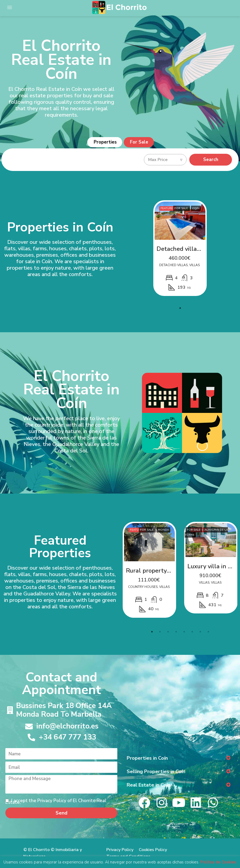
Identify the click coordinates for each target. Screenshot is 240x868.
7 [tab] (200, 631)
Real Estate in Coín (148, 785)
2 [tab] (160, 631)
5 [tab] (184, 631)
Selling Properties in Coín (156, 771)
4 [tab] (176, 631)
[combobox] (165, 160)
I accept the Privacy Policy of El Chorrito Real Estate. (56, 801)
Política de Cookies (218, 862)
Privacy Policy (120, 850)
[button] (179, 758)
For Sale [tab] (140, 142)
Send (61, 813)
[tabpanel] (180, 248)
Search (211, 160)
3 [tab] (168, 631)
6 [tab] (192, 631)
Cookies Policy (153, 850)
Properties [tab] (105, 142)
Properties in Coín (147, 758)
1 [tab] (180, 308)
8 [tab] (208, 631)
